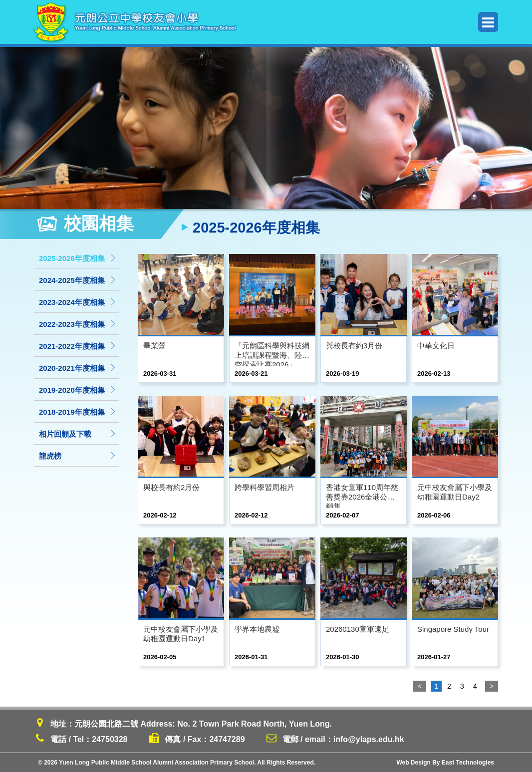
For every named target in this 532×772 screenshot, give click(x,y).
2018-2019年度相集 (78, 412)
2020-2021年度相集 (78, 368)
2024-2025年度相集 (78, 280)
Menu (488, 22)
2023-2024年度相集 (78, 302)
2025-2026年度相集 (78, 258)
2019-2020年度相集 (78, 390)
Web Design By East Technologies (445, 763)
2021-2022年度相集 (78, 346)
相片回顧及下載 (78, 434)
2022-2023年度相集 (78, 324)
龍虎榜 (78, 456)
